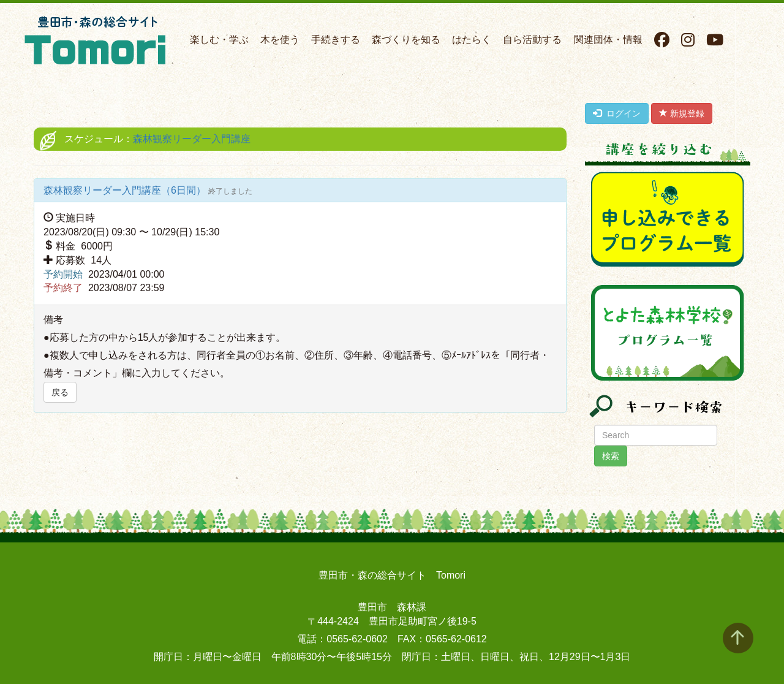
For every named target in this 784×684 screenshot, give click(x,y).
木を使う (280, 40)
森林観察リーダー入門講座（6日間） (126, 190)
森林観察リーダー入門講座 (192, 139)
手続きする (336, 40)
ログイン (617, 113)
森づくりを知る (406, 40)
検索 (611, 456)
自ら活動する (532, 40)
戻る (60, 392)
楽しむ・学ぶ (219, 40)
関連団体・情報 (608, 40)
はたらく (472, 40)
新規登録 (682, 113)
